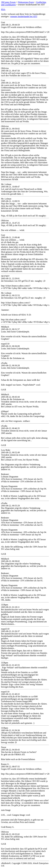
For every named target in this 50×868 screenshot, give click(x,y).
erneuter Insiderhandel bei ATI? (24, 16)
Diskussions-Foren (26, 2)
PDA (3, 9)
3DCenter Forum (8, 2)
